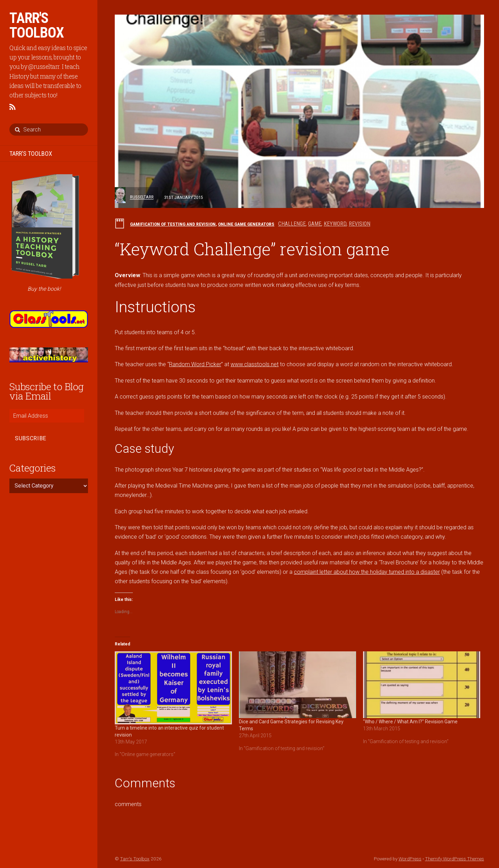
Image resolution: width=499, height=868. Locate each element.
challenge (292, 224)
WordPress (410, 859)
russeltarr (142, 197)
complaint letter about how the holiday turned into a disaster (367, 572)
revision (360, 224)
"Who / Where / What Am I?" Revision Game (410, 722)
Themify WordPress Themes (454, 859)
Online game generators (246, 224)
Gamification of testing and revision (173, 224)
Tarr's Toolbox (135, 859)
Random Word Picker (195, 364)
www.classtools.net (255, 364)
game (315, 224)
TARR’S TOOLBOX (31, 154)
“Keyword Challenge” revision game (252, 249)
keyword (335, 224)
